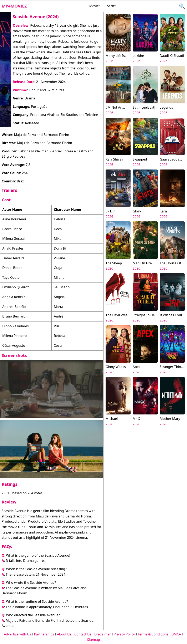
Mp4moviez (14, 6)
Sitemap (93, 640)
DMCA (176, 634)
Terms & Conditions (153, 634)
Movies (95, 6)
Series (112, 6)
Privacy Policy (124, 634)
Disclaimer (103, 634)
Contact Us (83, 634)
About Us (64, 634)
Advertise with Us (17, 634)
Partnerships (44, 634)
